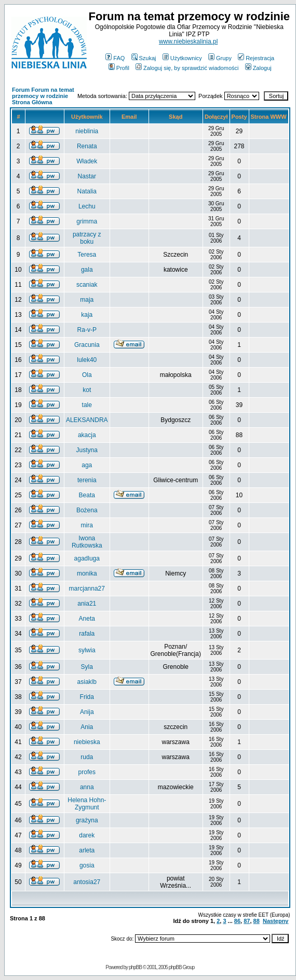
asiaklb (87, 682)
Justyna (87, 450)
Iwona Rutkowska (87, 542)
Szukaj (144, 58)
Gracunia (87, 345)
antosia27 (87, 882)
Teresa (87, 255)
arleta (87, 850)
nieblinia (87, 131)
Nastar (87, 176)
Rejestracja (256, 58)
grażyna (87, 820)
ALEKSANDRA (87, 420)
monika (87, 573)
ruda (87, 757)
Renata (87, 146)
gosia (87, 865)
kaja (87, 315)
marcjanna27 (87, 589)
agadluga (87, 558)
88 (257, 921)
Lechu (87, 206)
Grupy (220, 58)
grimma (87, 221)
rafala (87, 634)
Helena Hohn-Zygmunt (87, 804)
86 (237, 921)
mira (87, 525)
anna (87, 787)
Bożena (87, 510)
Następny (276, 921)
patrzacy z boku (87, 238)
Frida (87, 697)
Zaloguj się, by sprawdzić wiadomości (187, 68)
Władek (87, 161)
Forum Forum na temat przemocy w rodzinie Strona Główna (43, 96)
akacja (87, 435)
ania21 (87, 604)
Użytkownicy (182, 58)
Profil (119, 68)
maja (87, 300)
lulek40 (87, 360)
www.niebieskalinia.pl (188, 41)
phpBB (135, 967)
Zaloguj (258, 68)
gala (87, 270)
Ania (87, 727)
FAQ (115, 58)
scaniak (87, 285)
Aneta (87, 619)
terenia (87, 480)
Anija (87, 712)
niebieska (87, 742)
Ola (87, 375)
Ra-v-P (87, 330)
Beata (87, 495)
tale (87, 405)
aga (87, 465)
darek (87, 835)
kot (87, 390)
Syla (87, 667)
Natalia (87, 191)
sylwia (87, 650)
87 (247, 921)
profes (87, 772)
